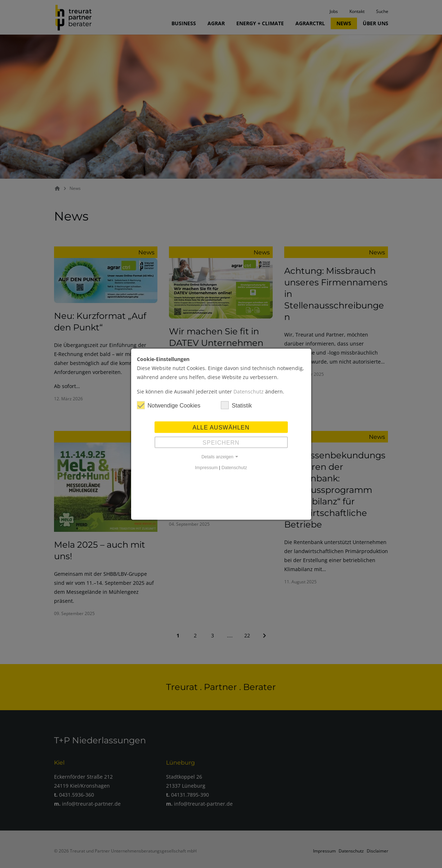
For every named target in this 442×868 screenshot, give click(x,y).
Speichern (221, 442)
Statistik (236, 405)
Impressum (206, 467)
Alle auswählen (221, 427)
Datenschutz (249, 391)
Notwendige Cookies (169, 405)
